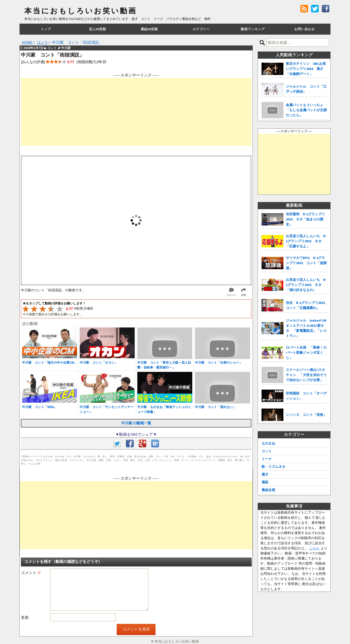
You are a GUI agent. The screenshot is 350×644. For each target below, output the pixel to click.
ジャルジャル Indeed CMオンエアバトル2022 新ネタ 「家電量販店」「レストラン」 (306, 328)
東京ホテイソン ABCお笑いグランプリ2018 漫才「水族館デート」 (306, 69)
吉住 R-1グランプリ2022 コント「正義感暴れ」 (307, 305)
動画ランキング (253, 29)
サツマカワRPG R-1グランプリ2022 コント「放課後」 (306, 263)
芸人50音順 (97, 29)
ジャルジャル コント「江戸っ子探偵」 (306, 89)
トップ (46, 29)
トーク (267, 459)
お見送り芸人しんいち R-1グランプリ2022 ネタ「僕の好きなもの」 (306, 285)
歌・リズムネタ (273, 467)
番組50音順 (149, 29)
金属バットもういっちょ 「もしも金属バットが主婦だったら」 (306, 110)
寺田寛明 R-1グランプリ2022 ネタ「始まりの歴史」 (305, 219)
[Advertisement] (136, 112)
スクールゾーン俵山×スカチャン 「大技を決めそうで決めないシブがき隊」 (306, 375)
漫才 (265, 474)
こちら (314, 548)
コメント (31, 573)
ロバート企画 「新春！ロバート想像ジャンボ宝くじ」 (306, 352)
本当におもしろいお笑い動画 (81, 11)
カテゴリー (201, 29)
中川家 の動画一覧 (136, 423)
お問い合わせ (305, 29)
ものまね (268, 443)
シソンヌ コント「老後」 (306, 415)
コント (267, 451)
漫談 (265, 482)
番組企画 (268, 490)
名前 (25, 617)
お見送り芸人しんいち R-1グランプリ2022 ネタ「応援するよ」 (306, 241)
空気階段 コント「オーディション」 (306, 396)
